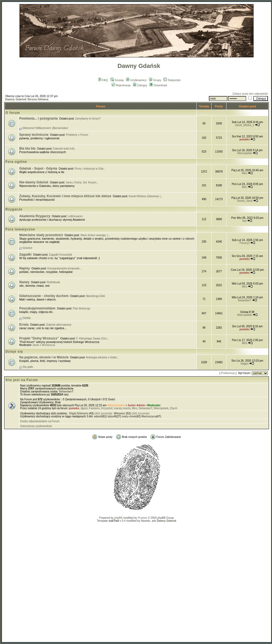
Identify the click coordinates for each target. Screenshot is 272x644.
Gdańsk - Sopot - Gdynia (38, 169)
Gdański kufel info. (64, 149)
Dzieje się (14, 352)
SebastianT (244, 300)
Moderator (154, 405)
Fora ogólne (16, 162)
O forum (13, 113)
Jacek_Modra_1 (245, 125)
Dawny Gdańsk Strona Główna (27, 99)
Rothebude (54, 282)
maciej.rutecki (122, 408)
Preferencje (228, 373)
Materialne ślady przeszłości (41, 235)
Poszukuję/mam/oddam (37, 308)
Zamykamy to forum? (88, 119)
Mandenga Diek (96, 296)
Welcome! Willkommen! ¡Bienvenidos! (46, 128)
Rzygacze (14, 209)
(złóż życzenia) (103, 413)
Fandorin (94, 408)
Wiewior (119, 413)
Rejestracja (121, 85)
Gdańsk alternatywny (59, 325)
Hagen (245, 364)
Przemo (143, 518)
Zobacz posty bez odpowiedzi (250, 94)
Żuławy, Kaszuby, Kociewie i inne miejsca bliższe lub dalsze (65, 196)
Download (158, 85)
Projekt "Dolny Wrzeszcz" (39, 338)
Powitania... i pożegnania (38, 118)
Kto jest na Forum (22, 380)
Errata (24, 325)
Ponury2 (245, 243)
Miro (245, 173)
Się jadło (28, 367)
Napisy (25, 268)
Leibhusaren (75, 216)
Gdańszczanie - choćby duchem (44, 296)
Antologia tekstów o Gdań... (102, 357)
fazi (245, 221)
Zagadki (25, 255)
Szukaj (117, 80)
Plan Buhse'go (82, 308)
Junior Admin (136, 405)
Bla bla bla (27, 148)
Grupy (155, 80)
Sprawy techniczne (34, 135)
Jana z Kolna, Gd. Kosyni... (82, 182)
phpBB (118, 518)
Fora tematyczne (20, 229)
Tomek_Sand (244, 201)
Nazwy (24, 282)
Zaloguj (140, 85)
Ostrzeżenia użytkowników (36, 426)
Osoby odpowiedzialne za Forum (40, 421)
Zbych (174, 408)
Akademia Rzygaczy (35, 216)
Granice (27, 248)
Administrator (116, 405)
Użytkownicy (136, 80)
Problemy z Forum (77, 135)
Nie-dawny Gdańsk (34, 182)
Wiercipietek (244, 153)
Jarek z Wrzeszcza (44, 345)
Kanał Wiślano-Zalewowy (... (146, 196)
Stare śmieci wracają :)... (95, 235)
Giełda (27, 318)
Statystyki (172, 80)
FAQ (103, 80)
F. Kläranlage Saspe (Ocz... (93, 338)
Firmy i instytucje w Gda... (90, 169)
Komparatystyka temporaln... (65, 268)
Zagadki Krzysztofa (61, 255)
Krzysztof (107, 408)
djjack (84, 408)
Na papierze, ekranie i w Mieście (44, 357)
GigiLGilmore (79, 413)
